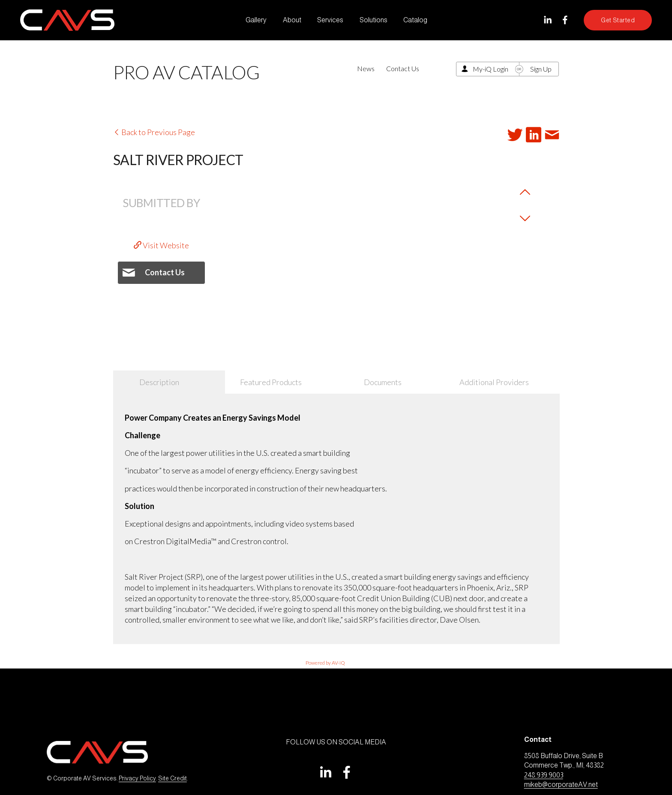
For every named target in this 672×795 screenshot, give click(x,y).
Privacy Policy (137, 778)
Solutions (373, 20)
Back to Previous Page (154, 132)
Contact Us (403, 68)
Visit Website (161, 245)
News (366, 68)
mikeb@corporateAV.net (561, 784)
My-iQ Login (490, 69)
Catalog (415, 20)
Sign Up (541, 69)
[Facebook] (565, 20)
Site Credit (172, 778)
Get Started (618, 20)
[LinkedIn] (547, 20)
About (292, 20)
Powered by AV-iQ (325, 663)
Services (330, 20)
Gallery (256, 20)
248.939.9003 (544, 775)
